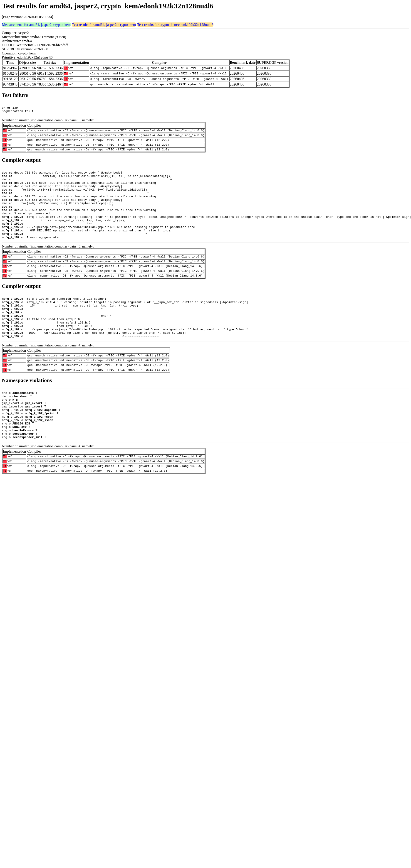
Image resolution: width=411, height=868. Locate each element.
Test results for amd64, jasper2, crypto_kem (104, 25)
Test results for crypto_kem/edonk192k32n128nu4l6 (175, 25)
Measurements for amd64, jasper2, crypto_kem (36, 25)
